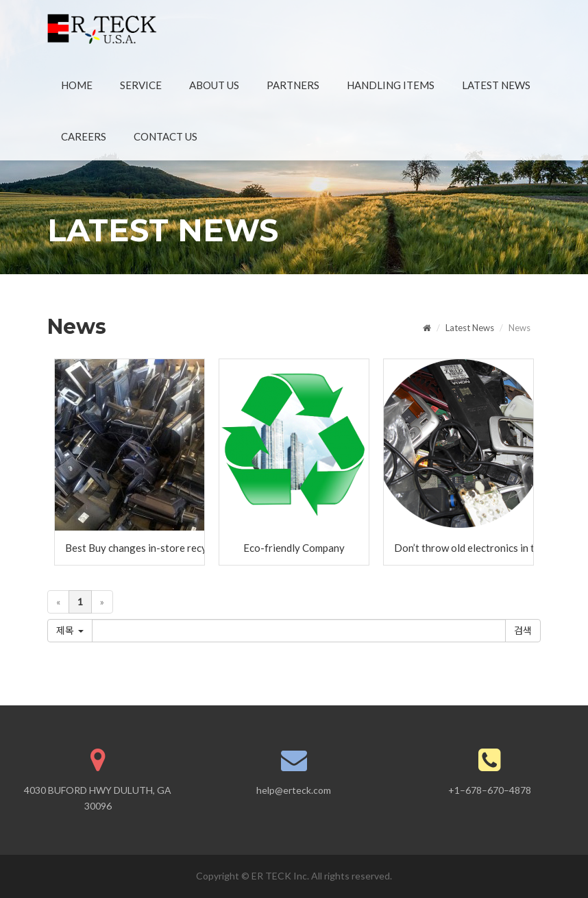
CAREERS (84, 136)
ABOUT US (214, 85)
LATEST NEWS (496, 85)
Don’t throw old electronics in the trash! (464, 548)
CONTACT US (166, 136)
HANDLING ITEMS (391, 85)
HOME (77, 85)
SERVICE (141, 85)
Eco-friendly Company (294, 548)
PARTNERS (293, 85)
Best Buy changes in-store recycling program (135, 548)
